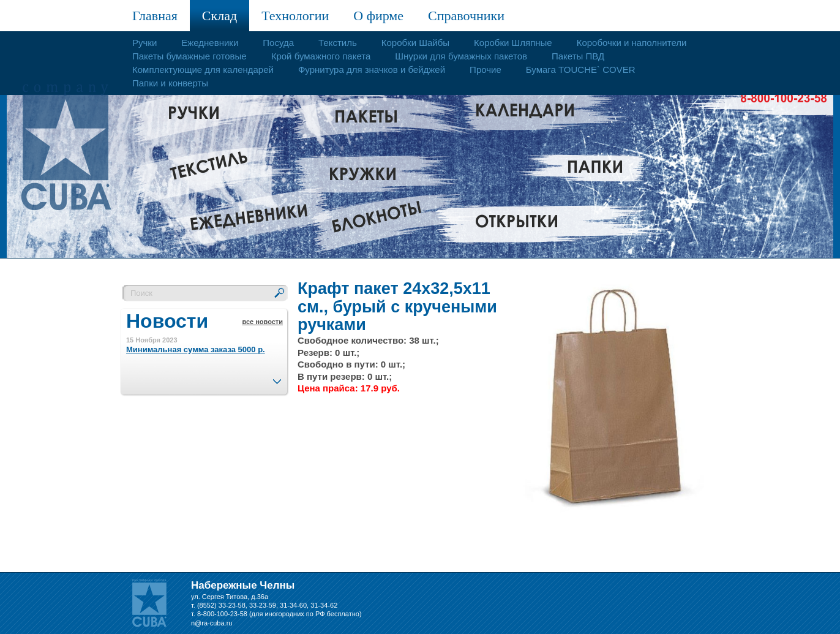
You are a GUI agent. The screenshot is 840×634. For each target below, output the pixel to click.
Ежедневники (210, 43)
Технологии (295, 16)
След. (277, 378)
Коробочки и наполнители (632, 43)
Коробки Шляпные (513, 43)
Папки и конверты (170, 83)
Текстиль (338, 43)
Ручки (144, 43)
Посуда (278, 43)
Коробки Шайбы (415, 43)
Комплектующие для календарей (203, 70)
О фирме (378, 16)
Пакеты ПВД (578, 56)
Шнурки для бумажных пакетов (461, 56)
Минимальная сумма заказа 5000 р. (196, 349)
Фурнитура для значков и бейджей (372, 70)
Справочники (466, 16)
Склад (219, 16)
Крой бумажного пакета (321, 56)
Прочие (486, 70)
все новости (262, 322)
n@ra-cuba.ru (212, 623)
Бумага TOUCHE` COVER (581, 70)
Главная (155, 16)
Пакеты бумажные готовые (189, 56)
